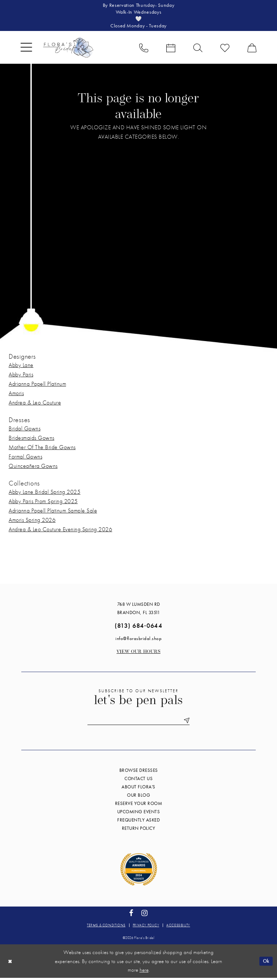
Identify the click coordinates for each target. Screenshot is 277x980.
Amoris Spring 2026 (32, 521)
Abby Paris (21, 376)
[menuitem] (26, 49)
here (144, 972)
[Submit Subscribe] (188, 722)
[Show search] (198, 49)
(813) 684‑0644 (138, 627)
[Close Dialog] (10, 963)
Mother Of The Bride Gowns (42, 449)
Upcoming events (139, 814)
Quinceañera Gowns (33, 467)
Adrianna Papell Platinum (37, 385)
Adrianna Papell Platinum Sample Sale (53, 512)
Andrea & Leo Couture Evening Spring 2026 (60, 531)
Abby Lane (21, 366)
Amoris (16, 395)
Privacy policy (146, 927)
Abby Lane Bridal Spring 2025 (45, 493)
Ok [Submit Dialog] (265, 963)
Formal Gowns (25, 458)
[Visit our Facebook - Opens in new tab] (131, 915)
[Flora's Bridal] (68, 49)
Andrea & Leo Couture (35, 404)
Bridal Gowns (25, 430)
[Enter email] (138, 722)
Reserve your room (139, 806)
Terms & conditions (106, 927)
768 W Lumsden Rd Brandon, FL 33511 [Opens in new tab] (139, 610)
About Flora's (138, 789)
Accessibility (178, 927)
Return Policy (139, 830)
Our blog (138, 797)
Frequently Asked (138, 822)
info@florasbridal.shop (138, 640)
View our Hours (138, 653)
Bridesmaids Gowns (32, 439)
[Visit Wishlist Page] (225, 49)
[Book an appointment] (171, 49)
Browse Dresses (139, 772)
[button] (26, 49)
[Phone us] (144, 49)
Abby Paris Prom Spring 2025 (43, 503)
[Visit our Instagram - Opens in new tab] (145, 915)
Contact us (138, 781)
